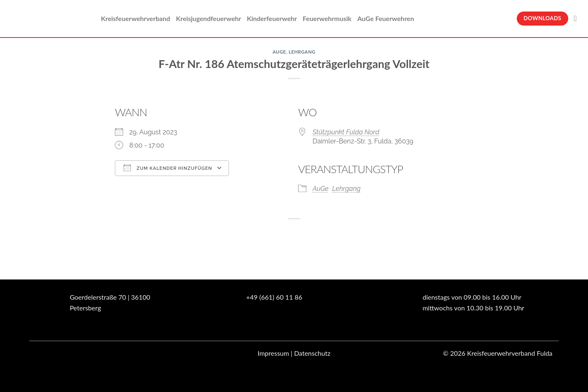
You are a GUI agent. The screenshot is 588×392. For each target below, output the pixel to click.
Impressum (273, 353)
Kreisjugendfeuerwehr (208, 18)
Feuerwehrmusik (327, 18)
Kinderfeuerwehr (272, 18)
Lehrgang (302, 52)
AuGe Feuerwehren (386, 18)
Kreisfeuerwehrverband (135, 18)
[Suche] (578, 18)
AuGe (279, 52)
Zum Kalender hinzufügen (168, 168)
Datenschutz (312, 353)
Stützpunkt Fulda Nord (346, 132)
